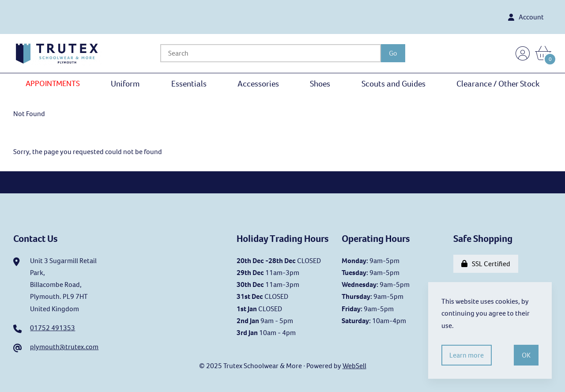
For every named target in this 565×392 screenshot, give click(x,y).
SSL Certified (486, 264)
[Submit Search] (393, 53)
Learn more (467, 355)
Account (526, 17)
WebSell (354, 366)
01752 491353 (53, 328)
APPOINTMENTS (53, 83)
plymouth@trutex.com (64, 347)
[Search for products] (271, 53)
